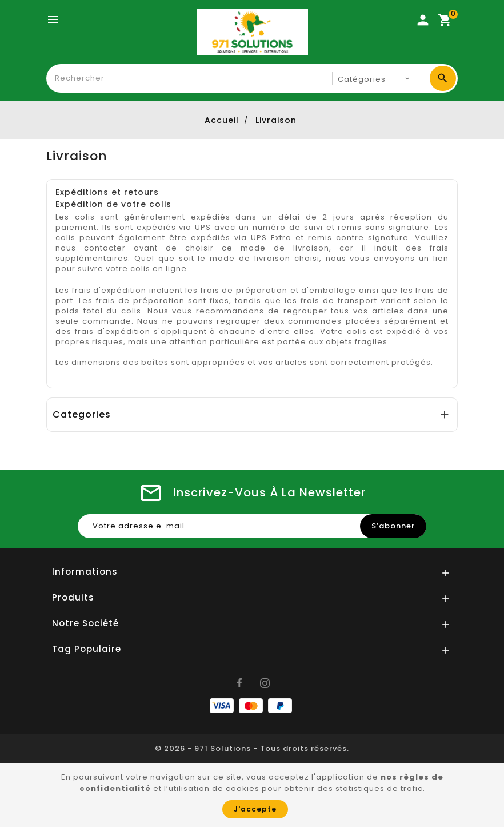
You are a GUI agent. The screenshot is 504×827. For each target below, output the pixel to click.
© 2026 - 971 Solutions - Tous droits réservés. (252, 748)
